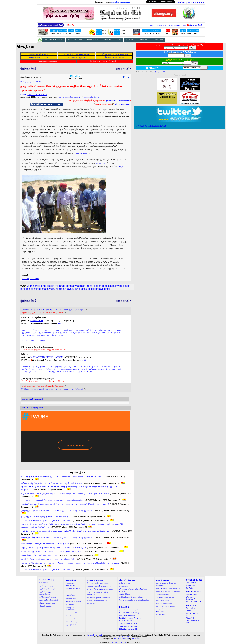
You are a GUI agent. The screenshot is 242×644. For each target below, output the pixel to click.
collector (93, 289)
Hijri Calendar (161, 612)
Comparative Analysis (127, 616)
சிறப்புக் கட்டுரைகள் (73, 601)
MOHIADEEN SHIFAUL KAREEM (47, 357)
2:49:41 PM (70, 25)
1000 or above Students (128, 624)
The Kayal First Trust (94, 635)
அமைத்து (100, 163)
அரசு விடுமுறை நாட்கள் (165, 597)
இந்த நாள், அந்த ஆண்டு (49, 600)
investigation (123, 286)
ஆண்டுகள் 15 (71, 625)
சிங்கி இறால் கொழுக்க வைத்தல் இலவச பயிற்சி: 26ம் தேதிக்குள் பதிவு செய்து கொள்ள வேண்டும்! (65, 531)
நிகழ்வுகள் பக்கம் (163, 600)
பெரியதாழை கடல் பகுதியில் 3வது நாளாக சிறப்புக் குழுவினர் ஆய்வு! (52, 500)
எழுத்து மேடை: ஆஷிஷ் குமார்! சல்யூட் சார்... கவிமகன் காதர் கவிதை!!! (53, 548)
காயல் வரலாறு (72, 622)
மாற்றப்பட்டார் (83, 153)
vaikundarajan (58, 289)
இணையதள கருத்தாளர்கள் (98, 600)
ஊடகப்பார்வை (72, 613)
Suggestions (191, 608)
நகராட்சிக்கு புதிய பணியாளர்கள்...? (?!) (39, 555)
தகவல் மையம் (93, 39)
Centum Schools (125, 621)
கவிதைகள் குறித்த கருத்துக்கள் (99, 597)
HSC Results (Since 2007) (129, 613)
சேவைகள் (144, 39)
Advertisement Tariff (193, 602)
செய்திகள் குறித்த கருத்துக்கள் (99, 583)
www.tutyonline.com (31, 279)
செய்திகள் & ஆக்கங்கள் (54, 39)
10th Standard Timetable (128, 629)
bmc (44, 286)
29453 (60, 324)
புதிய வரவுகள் (125, 583)
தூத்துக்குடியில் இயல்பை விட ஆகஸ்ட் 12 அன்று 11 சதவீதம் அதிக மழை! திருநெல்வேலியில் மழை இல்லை (70, 563)
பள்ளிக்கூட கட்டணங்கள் (129, 610)
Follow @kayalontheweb (191, 2)
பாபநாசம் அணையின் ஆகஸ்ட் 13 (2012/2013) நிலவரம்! (46, 570)
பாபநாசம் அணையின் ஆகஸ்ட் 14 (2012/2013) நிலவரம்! (46, 521)
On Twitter (190, 588)
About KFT (190, 618)
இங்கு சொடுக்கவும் (162, 72)
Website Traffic (192, 595)
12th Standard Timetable (128, 626)
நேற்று (120, 166)
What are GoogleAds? (191, 598)
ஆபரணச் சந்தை (163, 594)
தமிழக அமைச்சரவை (165, 603)
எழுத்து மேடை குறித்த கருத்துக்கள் (101, 589)
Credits (189, 611)
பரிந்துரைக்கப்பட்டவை (48, 597)
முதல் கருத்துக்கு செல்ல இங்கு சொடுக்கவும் (42, 386)
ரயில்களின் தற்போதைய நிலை (131, 597)
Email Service (191, 583)
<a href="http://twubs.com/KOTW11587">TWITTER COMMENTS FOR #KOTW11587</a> (75, 436)
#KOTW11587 (76, 78)
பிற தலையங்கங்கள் (74, 588)
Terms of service (123, 637)
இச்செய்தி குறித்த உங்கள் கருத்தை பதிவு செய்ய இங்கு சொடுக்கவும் (52, 310)
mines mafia (41, 289)
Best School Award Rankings (130, 618)
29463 (83, 360)
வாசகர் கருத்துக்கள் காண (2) (70, 97)
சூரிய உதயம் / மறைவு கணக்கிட (169, 588)
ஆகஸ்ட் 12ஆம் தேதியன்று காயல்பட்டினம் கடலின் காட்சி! (47, 559)
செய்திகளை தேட (46, 606)
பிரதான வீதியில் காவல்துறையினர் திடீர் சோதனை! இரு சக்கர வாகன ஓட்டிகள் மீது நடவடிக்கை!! (65, 494)
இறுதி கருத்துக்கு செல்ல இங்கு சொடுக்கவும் (42, 313)
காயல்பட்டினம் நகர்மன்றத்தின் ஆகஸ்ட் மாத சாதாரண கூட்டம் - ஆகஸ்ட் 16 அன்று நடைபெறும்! (65, 504)
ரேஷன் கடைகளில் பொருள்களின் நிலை (134, 600)
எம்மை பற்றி (158, 39)
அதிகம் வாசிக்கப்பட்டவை (50, 589)
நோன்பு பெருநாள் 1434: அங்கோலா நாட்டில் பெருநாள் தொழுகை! (51, 551)
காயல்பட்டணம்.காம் (37, 95)
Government (161, 614)
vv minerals (34, 286)
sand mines (27, 289)
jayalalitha (81, 289)
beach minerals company (62, 286)
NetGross (135, 639)
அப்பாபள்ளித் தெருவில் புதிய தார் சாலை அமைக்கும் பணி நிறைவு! (52, 483)
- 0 (118, 100)
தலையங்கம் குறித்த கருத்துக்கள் (99, 586)
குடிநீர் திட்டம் (125, 594)
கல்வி (119, 39)
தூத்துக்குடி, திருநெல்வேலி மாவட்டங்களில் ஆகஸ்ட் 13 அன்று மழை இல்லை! (56, 537)
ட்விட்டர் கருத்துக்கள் (122, 104)
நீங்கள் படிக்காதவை (47, 603)
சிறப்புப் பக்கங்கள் (75, 39)
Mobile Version (192, 585)
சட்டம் (68, 616)
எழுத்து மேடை (72, 598)
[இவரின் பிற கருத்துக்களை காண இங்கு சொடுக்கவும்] (44, 349)
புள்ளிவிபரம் (92, 603)
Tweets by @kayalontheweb (151, 126)
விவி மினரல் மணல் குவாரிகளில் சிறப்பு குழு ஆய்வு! (45, 544)
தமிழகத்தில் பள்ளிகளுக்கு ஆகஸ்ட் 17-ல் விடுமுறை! (45, 517)
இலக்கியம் (70, 604)
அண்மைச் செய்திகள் (48, 586)
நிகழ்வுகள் (107, 39)
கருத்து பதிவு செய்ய (92, 97)
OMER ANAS (37, 321)
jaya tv (71, 289)
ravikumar (104, 289)
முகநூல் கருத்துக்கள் (104, 104)
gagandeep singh (104, 286)
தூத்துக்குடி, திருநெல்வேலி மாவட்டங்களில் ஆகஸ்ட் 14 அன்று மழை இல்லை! (56, 511)
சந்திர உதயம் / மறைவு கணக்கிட (169, 591)
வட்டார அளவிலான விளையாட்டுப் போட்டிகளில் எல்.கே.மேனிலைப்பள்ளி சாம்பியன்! (61, 477)
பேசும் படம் (70, 619)
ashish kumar (85, 286)
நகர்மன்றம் (124, 586)
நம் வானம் (130, 39)
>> (47, 580)
